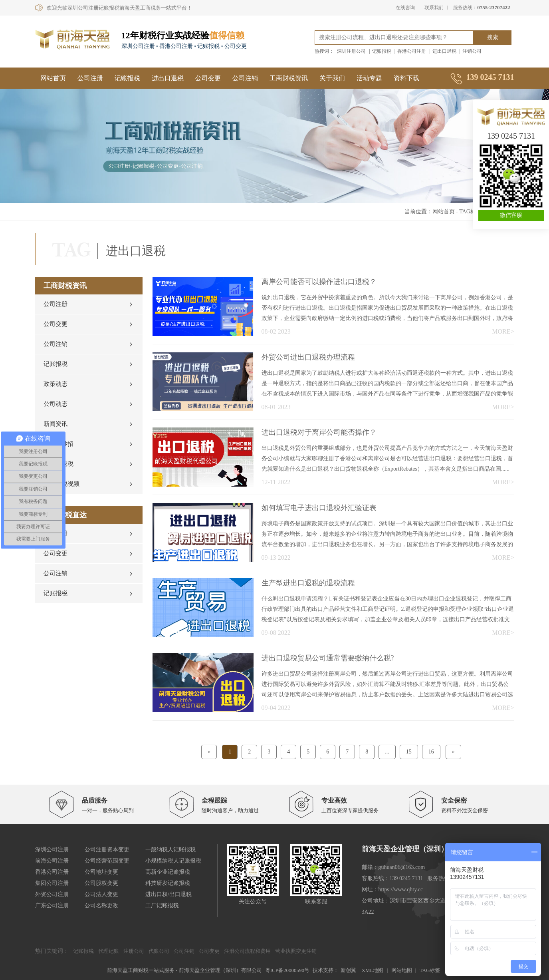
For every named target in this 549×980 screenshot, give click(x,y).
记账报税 (382, 51)
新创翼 (348, 970)
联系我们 (434, 8)
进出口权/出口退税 (168, 894)
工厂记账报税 (162, 905)
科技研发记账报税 (168, 883)
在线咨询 (405, 8)
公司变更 (208, 78)
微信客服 (511, 215)
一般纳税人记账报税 (170, 850)
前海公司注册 (52, 861)
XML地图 (373, 970)
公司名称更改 (101, 905)
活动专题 (369, 78)
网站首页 (53, 78)
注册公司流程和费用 (247, 951)
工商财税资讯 (289, 78)
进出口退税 (444, 51)
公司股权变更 (101, 883)
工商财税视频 (61, 484)
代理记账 (109, 951)
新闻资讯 (55, 424)
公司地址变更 (101, 872)
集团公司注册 (52, 883)
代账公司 (159, 951)
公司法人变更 (101, 894)
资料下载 (406, 78)
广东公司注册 (52, 905)
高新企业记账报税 (168, 872)
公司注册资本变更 (107, 850)
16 (431, 752)
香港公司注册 (412, 51)
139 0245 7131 (511, 136)
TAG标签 (470, 212)
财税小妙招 (58, 444)
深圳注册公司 (351, 51)
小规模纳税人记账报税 (173, 861)
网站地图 (402, 970)
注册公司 (134, 951)
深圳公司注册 (52, 850)
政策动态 (55, 384)
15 (409, 752)
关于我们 (332, 78)
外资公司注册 (52, 894)
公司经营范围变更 (107, 861)
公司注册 (90, 78)
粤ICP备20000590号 (287, 970)
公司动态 (55, 404)
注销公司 (472, 51)
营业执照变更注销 (296, 951)
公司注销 (245, 78)
